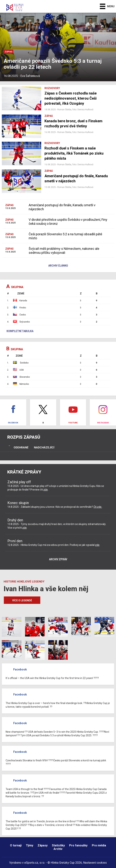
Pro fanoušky (78, 845)
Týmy (30, 845)
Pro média (99, 845)
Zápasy (43, 845)
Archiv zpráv (58, 559)
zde (46, 490)
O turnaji (16, 845)
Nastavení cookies (95, 863)
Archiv (58, 849)
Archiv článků (58, 266)
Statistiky (58, 845)
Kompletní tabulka (20, 331)
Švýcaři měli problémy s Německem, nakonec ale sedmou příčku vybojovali (64, 251)
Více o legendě (22, 600)
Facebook (20, 669)
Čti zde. (98, 507)
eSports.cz (31, 863)
